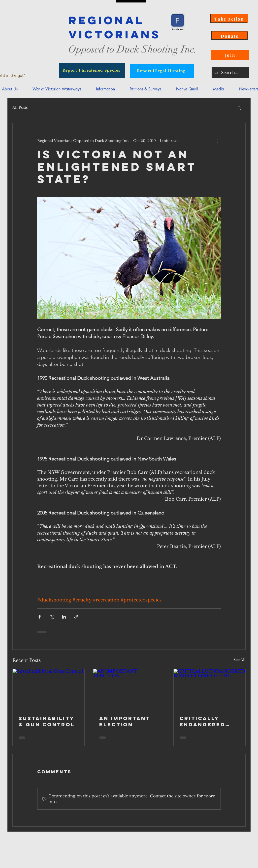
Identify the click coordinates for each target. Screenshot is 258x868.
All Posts (20, 108)
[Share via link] (76, 617)
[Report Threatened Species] (92, 70)
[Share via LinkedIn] (64, 617)
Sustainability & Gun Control (47, 721)
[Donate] (230, 36)
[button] (105, 89)
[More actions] (218, 141)
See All (240, 660)
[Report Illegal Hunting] (162, 71)
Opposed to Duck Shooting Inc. (133, 49)
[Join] (230, 55)
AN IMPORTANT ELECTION (125, 721)
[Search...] (230, 73)
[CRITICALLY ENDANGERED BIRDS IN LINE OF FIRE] (210, 689)
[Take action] (229, 19)
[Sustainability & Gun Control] (48, 689)
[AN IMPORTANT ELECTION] (129, 689)
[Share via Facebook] (40, 617)
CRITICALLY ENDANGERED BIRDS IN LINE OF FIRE (209, 721)
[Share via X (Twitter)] (52, 617)
